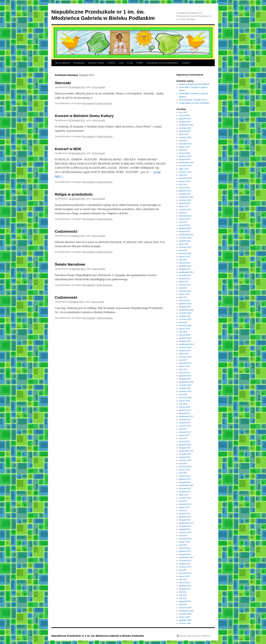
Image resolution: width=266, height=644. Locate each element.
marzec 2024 (185, 181)
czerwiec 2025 (185, 137)
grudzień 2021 (185, 266)
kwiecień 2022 (185, 253)
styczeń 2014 (185, 548)
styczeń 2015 (185, 514)
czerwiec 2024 (185, 172)
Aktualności (79, 63)
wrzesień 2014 (185, 526)
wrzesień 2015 (185, 488)
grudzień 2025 (185, 119)
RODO (140, 63)
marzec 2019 (185, 366)
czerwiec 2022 (185, 247)
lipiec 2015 (184, 495)
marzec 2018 (185, 401)
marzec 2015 (185, 507)
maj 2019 (183, 360)
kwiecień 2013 (185, 573)
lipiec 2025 (184, 134)
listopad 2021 (185, 269)
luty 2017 (183, 438)
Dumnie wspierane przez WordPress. (195, 636)
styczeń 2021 (185, 300)
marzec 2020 (185, 329)
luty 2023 (183, 222)
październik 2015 (186, 485)
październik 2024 (186, 162)
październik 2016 (186, 451)
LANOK (112, 63)
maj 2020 (183, 322)
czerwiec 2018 (185, 391)
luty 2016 (183, 473)
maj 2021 (183, 288)
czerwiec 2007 (185, 623)
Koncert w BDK (68, 149)
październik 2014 (186, 523)
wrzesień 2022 (185, 238)
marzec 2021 (185, 294)
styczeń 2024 (185, 188)
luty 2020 (183, 332)
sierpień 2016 (185, 457)
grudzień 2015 (185, 479)
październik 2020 (186, 310)
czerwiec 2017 (185, 426)
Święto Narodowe (70, 264)
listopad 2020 (185, 307)
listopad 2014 (185, 520)
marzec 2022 (185, 257)
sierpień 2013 (185, 564)
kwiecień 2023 (185, 216)
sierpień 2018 (185, 388)
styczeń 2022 (185, 263)
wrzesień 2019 (185, 347)
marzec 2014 (185, 542)
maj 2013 (183, 570)
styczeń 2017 (185, 441)
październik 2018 (186, 382)
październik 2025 (186, 125)
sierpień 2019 (185, 351)
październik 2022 (186, 235)
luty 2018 (183, 404)
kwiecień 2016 (185, 467)
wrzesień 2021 (185, 275)
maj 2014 (183, 536)
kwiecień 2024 (185, 178)
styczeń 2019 (185, 373)
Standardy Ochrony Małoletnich (162, 63)
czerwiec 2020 (185, 319)
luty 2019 (183, 369)
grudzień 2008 (185, 620)
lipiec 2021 (184, 282)
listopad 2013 (185, 554)
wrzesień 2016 (185, 454)
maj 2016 (183, 463)
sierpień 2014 (185, 529)
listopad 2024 (185, 159)
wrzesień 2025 (185, 128)
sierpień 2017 (185, 423)
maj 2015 (183, 501)
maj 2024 (183, 175)
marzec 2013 (185, 576)
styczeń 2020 (185, 335)
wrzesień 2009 (185, 614)
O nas (130, 63)
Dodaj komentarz (105, 103)
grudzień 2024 (185, 156)
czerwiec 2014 (185, 532)
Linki (121, 63)
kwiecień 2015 (185, 504)
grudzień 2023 (185, 191)
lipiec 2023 (184, 206)
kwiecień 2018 (185, 398)
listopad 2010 (185, 601)
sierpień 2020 (185, 316)
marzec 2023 (185, 219)
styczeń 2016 (185, 476)
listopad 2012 (185, 589)
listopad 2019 (185, 341)
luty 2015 (183, 510)
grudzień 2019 (185, 338)
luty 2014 (183, 545)
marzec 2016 (185, 470)
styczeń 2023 (185, 225)
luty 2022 (183, 260)
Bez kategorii (89, 103)
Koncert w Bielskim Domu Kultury (84, 116)
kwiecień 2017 (185, 432)
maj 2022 (183, 250)
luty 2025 (183, 150)
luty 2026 (183, 112)
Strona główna (62, 63)
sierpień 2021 (185, 278)
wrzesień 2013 (185, 561)
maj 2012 (183, 592)
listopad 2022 (185, 231)
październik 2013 (186, 557)
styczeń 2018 (185, 407)
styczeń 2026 (185, 115)
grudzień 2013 (185, 551)
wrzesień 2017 (185, 420)
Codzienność (66, 231)
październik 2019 (186, 344)
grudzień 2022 (185, 228)
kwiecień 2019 (185, 363)
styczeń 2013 (185, 583)
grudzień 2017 (185, 410)
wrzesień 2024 (185, 166)
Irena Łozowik (99, 87)
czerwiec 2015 (185, 498)
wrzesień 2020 (185, 313)
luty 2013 (183, 579)
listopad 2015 (185, 482)
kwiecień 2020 (185, 325)
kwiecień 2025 (185, 144)
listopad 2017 (185, 413)
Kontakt (185, 63)
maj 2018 (183, 394)
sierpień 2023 (185, 203)
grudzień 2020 (185, 304)
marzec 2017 (185, 435)
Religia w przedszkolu (74, 194)
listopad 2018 (185, 379)
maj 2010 (183, 604)
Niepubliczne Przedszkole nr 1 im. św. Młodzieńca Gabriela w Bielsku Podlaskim (98, 636)
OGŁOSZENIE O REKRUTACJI (193, 100)
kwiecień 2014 (185, 539)
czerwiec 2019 (185, 357)
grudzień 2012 (185, 586)
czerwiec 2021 (185, 285)
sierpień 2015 (185, 492)
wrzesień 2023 (185, 200)
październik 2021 (186, 272)
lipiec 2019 (184, 354)
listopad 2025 (185, 122)
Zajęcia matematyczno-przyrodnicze (194, 84)
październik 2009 (186, 611)
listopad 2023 (185, 194)
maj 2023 (183, 213)
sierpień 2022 (185, 241)
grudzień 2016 (185, 445)
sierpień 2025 (185, 131)
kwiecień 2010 (185, 608)
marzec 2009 (185, 617)
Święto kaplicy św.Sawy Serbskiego (194, 103)
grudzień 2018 (185, 376)
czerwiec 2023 (185, 210)
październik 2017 (186, 416)
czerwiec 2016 (185, 460)
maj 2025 (183, 141)
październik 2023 (186, 197)
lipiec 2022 (184, 244)
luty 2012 (183, 595)
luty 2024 (183, 184)
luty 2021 (183, 297)
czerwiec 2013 (185, 567)
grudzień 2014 (185, 517)
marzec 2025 (185, 147)
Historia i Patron (96, 63)
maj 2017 (183, 429)
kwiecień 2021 (185, 291)
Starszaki (63, 83)
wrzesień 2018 (185, 385)
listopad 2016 (185, 448)
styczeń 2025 (185, 153)
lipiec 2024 (184, 169)
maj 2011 (183, 598)
